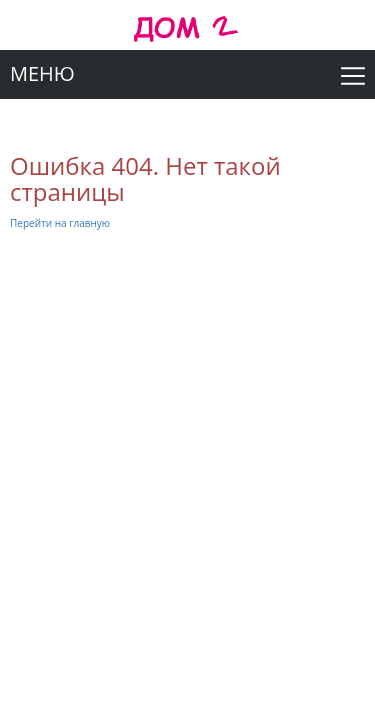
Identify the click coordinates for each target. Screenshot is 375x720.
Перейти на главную (60, 223)
